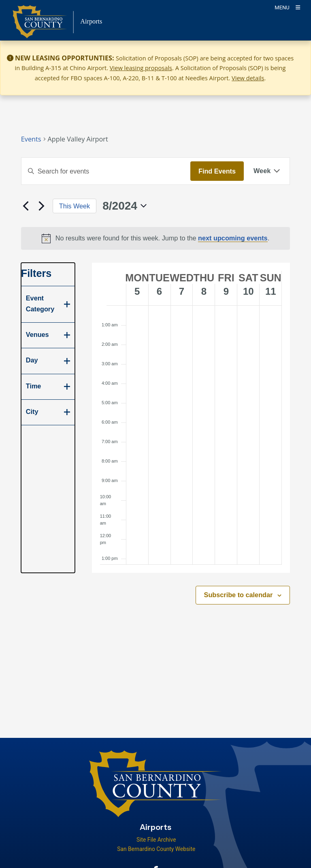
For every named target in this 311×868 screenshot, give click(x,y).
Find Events (217, 171)
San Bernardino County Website (156, 849)
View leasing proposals (141, 68)
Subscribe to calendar (239, 595)
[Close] (293, 58)
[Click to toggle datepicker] (125, 206)
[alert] (156, 238)
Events (31, 139)
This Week (75, 206)
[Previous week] (26, 206)
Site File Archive (156, 840)
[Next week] (42, 206)
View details (248, 78)
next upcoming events (233, 238)
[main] (155, 389)
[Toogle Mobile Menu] (287, 7)
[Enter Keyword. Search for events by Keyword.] (106, 171)
